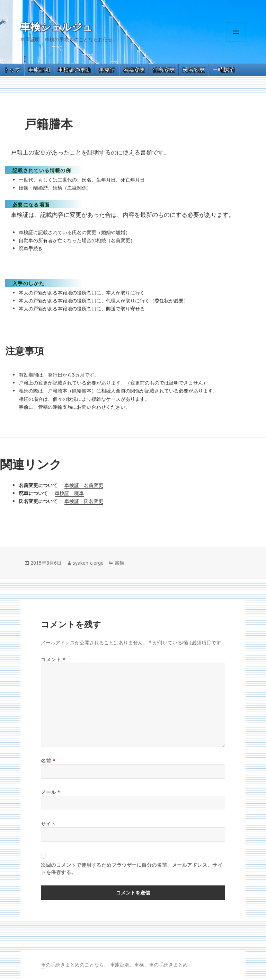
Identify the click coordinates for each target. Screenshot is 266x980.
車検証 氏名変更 (84, 501)
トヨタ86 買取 (44, 968)
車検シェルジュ (56, 27)
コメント (53, 659)
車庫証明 (39, 70)
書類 (119, 563)
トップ (12, 70)
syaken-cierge (88, 563)
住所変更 (164, 70)
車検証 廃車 (69, 493)
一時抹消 (223, 70)
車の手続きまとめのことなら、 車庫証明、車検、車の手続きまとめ (114, 965)
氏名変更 (194, 70)
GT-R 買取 (42, 968)
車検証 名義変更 (84, 485)
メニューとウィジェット (236, 41)
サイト (48, 824)
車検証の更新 (74, 70)
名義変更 (134, 70)
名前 (48, 761)
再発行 (107, 70)
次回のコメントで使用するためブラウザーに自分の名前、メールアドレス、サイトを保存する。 (132, 868)
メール (51, 792)
